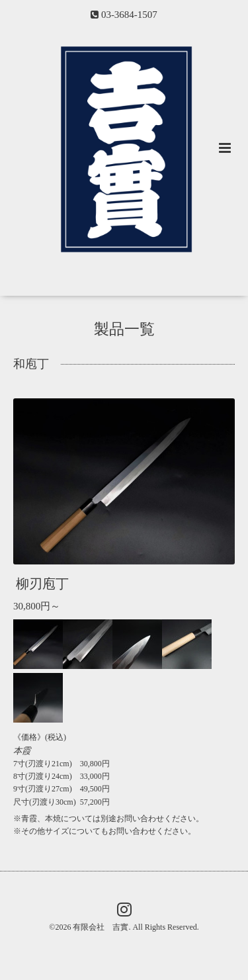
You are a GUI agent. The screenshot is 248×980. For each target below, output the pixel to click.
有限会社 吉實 (101, 927)
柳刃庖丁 (42, 584)
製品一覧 (124, 329)
